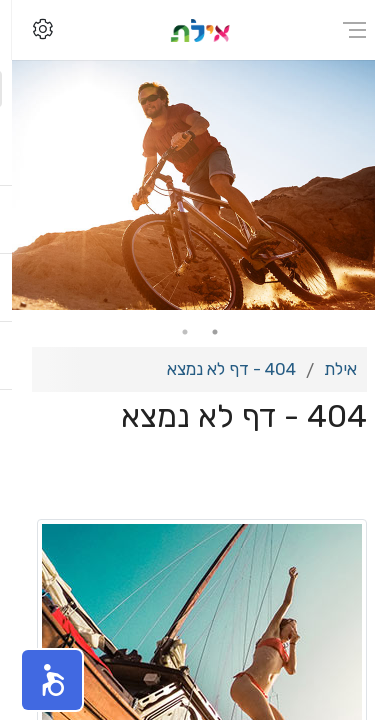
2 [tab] (173, 332)
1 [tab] (203, 332)
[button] (40, 680)
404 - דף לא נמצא (219, 369)
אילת (328, 369)
